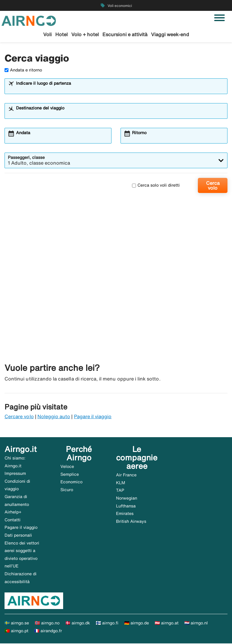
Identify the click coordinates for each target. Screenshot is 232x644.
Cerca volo (213, 186)
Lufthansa (126, 506)
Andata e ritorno (23, 70)
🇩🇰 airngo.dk (78, 623)
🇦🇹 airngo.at (167, 623)
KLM (121, 483)
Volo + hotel (85, 34)
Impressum (15, 474)
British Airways (131, 522)
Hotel (61, 34)
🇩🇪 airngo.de (137, 623)
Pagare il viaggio (93, 417)
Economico (71, 482)
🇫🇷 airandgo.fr (48, 631)
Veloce (67, 467)
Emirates (125, 514)
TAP (120, 491)
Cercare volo (19, 417)
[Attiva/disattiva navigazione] (219, 18)
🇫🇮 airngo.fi (107, 623)
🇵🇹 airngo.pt (16, 631)
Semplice (70, 475)
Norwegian (127, 498)
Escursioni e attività (125, 34)
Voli (47, 34)
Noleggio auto (54, 417)
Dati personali (18, 535)
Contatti (13, 520)
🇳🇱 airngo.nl (196, 623)
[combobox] (120, 89)
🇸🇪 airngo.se (17, 623)
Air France (126, 475)
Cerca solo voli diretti (156, 186)
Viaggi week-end (170, 34)
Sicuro (67, 490)
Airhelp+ (13, 513)
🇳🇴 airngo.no (47, 623)
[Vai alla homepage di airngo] (29, 20)
